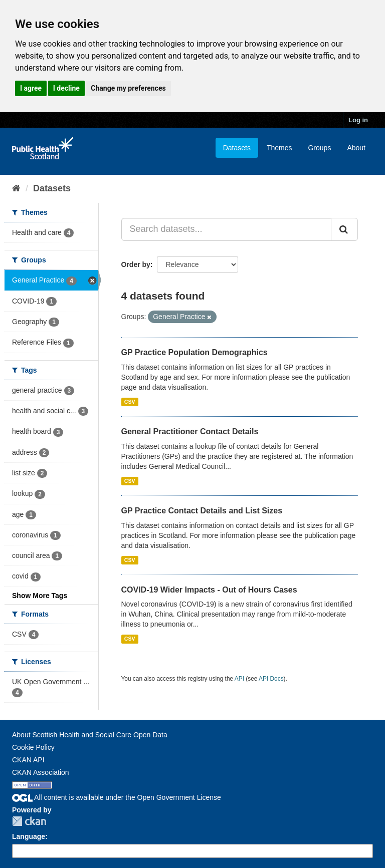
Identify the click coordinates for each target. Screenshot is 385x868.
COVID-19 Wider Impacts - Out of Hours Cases (209, 590)
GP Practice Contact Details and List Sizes (202, 511)
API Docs (271, 679)
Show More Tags (40, 596)
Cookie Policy (33, 747)
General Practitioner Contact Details (190, 431)
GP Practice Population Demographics (195, 352)
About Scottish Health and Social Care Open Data (90, 735)
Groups (319, 148)
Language (29, 836)
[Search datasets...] (227, 229)
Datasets (237, 148)
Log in (358, 120)
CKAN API (28, 760)
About (356, 148)
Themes (279, 148)
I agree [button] (31, 88)
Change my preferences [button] (128, 88)
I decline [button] (66, 88)
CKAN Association (41, 772)
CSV (130, 402)
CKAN (29, 821)
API (239, 679)
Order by (136, 264)
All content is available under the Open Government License (117, 797)
